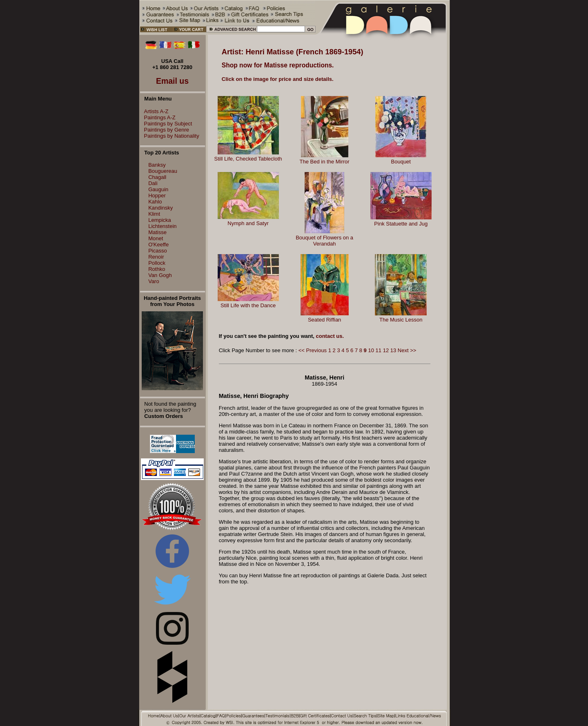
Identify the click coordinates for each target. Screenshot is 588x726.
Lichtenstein (162, 226)
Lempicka (160, 220)
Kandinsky (160, 208)
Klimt (154, 214)
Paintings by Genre (165, 130)
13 (393, 350)
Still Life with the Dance (248, 305)
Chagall (157, 177)
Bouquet (401, 162)
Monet (156, 238)
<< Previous (313, 350)
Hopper (157, 195)
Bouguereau (163, 171)
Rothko (157, 269)
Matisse (157, 232)
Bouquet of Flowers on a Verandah (324, 241)
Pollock (157, 263)
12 (386, 350)
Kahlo (155, 202)
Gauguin (158, 189)
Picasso (158, 251)
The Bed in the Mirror (325, 162)
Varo (154, 281)
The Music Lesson (401, 320)
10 (371, 350)
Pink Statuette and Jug (401, 224)
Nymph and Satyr (248, 223)
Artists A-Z (154, 111)
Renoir (156, 257)
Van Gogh (160, 275)
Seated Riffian (324, 320)
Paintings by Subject (166, 124)
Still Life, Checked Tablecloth (248, 159)
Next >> (407, 350)
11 (379, 350)
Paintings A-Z (158, 117)
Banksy (157, 165)
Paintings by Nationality (170, 136)
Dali (153, 183)
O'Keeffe (158, 245)
